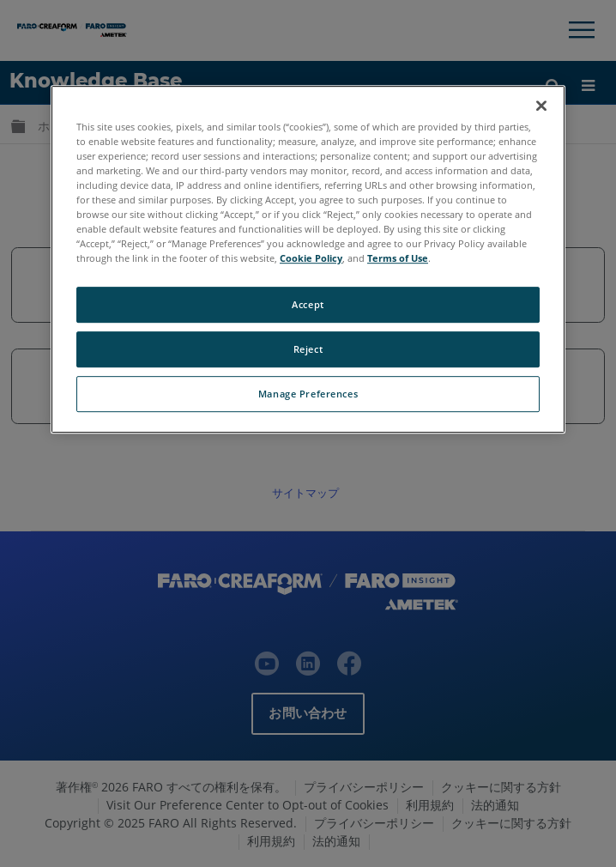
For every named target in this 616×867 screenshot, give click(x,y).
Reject (308, 349)
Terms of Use (398, 258)
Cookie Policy (311, 258)
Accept (308, 304)
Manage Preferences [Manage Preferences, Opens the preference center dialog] (308, 394)
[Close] (541, 106)
